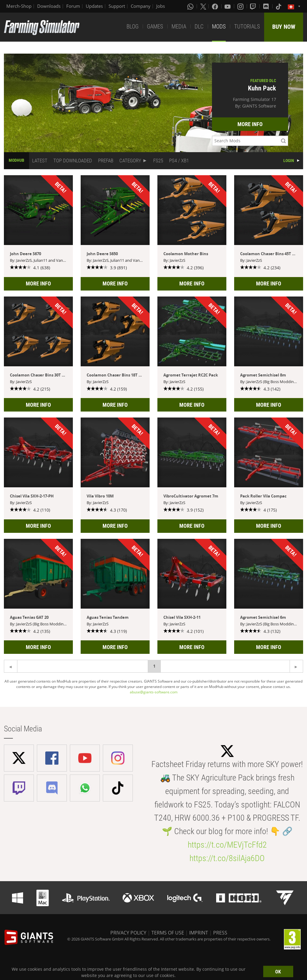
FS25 (158, 161)
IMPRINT (199, 933)
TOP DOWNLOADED (73, 161)
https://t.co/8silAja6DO (227, 858)
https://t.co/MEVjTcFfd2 (227, 845)
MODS (219, 27)
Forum (73, 6)
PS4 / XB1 (179, 161)
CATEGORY (130, 161)
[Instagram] (241, 6)
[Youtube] (228, 6)
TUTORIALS (247, 27)
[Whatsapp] (191, 6)
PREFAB (106, 161)
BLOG (133, 27)
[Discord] (267, 6)
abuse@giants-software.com (154, 692)
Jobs (161, 6)
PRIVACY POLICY (128, 933)
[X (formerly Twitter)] (203, 6)
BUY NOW (284, 27)
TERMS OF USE (168, 933)
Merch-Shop (19, 6)
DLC (199, 27)
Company (141, 6)
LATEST (40, 161)
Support (117, 6)
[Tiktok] (279, 6)
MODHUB (16, 160)
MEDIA (179, 27)
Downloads (49, 6)
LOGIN (289, 161)
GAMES (155, 27)
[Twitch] (254, 6)
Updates (94, 6)
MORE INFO (250, 124)
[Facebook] (216, 6)
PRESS (220, 933)
